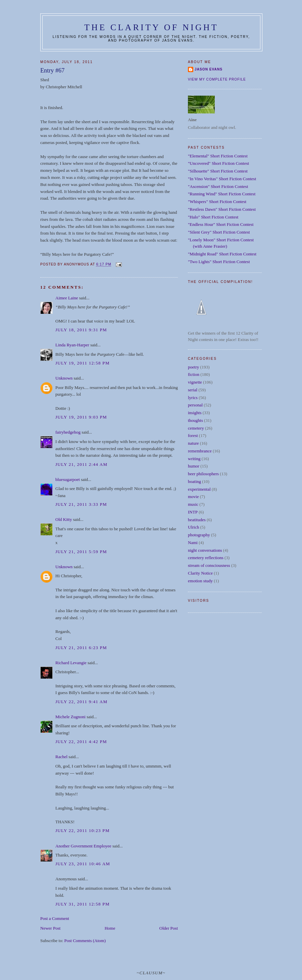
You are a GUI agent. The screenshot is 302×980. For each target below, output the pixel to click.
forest (193, 435)
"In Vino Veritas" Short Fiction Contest (222, 179)
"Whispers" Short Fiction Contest (217, 202)
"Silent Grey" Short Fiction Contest (219, 232)
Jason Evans (209, 69)
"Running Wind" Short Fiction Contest (222, 194)
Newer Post (50, 928)
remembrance (200, 451)
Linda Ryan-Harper (72, 345)
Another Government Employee (83, 846)
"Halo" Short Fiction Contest (213, 217)
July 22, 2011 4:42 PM (81, 742)
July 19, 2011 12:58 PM (83, 363)
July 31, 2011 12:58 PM (83, 904)
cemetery (196, 428)
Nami (193, 543)
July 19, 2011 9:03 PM (81, 417)
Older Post (169, 928)
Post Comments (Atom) (85, 941)
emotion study (200, 581)
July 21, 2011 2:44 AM (81, 464)
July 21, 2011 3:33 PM (81, 504)
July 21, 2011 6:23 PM (81, 648)
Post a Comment (55, 918)
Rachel (61, 757)
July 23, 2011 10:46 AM (83, 864)
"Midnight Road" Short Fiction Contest (222, 254)
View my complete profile (217, 79)
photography (199, 535)
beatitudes (197, 520)
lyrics (193, 398)
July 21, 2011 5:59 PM (81, 552)
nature (193, 443)
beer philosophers (203, 474)
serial (193, 390)
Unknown (64, 378)
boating (194, 481)
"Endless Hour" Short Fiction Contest (221, 224)
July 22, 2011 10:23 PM (83, 830)
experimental (199, 489)
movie (193, 497)
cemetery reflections (206, 558)
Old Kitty (64, 519)
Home (110, 928)
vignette (195, 382)
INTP (193, 512)
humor (194, 466)
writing (194, 459)
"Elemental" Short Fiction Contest (218, 156)
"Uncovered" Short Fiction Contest (218, 163)
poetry (193, 367)
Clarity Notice (200, 573)
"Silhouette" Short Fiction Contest (218, 171)
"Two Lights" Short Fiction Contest (219, 262)
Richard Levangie (71, 663)
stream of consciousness (209, 565)
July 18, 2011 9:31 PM (81, 330)
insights (195, 413)
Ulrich (193, 527)
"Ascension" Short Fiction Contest (218, 186)
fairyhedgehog (68, 432)
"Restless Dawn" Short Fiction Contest (222, 209)
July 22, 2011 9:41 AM (81, 702)
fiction (194, 374)
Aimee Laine (67, 298)
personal (195, 405)
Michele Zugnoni (70, 717)
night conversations (205, 550)
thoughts (195, 420)
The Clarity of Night (151, 27)
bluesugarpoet (68, 479)
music (193, 504)
